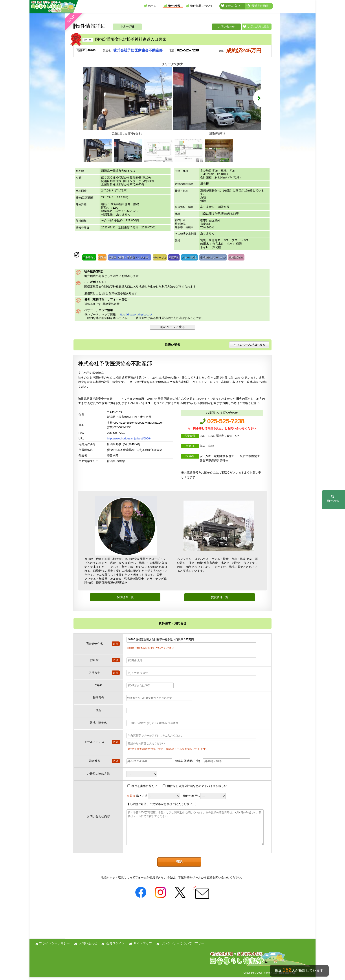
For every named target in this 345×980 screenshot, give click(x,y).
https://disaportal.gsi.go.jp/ (135, 317)
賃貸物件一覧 (220, 600)
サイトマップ (143, 946)
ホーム (150, 6)
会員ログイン (115, 946)
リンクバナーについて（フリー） (184, 946)
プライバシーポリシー (54, 946)
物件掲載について (199, 6)
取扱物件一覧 (125, 600)
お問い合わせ (226, 27)
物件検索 (172, 6)
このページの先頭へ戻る (249, 347)
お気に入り (231, 6)
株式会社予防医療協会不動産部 (138, 50)
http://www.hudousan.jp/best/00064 (129, 441)
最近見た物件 (258, 6)
